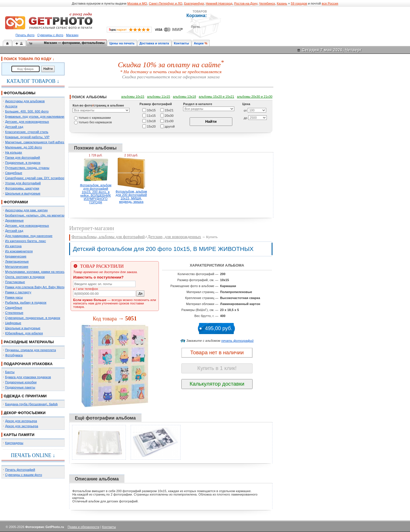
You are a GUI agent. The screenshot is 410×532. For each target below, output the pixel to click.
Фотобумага (14, 355)
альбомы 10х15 (133, 97)
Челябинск (267, 3)
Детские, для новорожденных (27, 122)
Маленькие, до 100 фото (23, 147)
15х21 (169, 110)
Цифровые (13, 323)
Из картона (13, 246)
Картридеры (14, 443)
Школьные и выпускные (23, 193)
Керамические (16, 256)
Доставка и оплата (154, 43)
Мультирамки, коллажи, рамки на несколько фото (42, 272)
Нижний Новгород (219, 3)
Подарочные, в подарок (23, 163)
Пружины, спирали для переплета (30, 350)
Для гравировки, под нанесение (29, 236)
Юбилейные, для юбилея (24, 333)
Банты (10, 372)
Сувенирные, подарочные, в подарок (33, 318)
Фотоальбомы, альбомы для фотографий (108, 237)
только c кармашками (95, 118)
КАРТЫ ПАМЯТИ (19, 435)
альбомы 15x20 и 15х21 (217, 97)
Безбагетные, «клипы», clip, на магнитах (35, 215)
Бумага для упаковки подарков (28, 377)
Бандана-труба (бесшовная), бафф (31, 404)
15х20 (151, 126)
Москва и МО (137, 3)
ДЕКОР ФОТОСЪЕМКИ (25, 413)
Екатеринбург (194, 3)
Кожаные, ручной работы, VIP (27, 137)
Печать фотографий (20, 470)
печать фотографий (237, 341)
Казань (282, 3)
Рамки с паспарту (18, 292)
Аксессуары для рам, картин (26, 210)
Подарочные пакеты (20, 387)
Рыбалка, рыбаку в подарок (26, 302)
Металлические (17, 267)
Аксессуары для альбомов (25, 101)
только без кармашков (95, 122)
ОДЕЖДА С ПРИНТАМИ (25, 396)
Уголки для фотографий (23, 183)
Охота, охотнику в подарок (25, 277)
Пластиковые (15, 282)
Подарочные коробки (21, 382)
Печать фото (25, 35)
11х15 (151, 115)
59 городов (299, 3)
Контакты (182, 43)
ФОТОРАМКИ (16, 202)
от (245, 111)
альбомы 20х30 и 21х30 (255, 97)
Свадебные (14, 173)
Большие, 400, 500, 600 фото (27, 111)
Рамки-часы (14, 297)
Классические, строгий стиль (27, 132)
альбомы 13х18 (184, 97)
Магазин (72, 35)
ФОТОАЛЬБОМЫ (20, 93)
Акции (199, 43)
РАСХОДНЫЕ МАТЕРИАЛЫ (29, 342)
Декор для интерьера (21, 421)
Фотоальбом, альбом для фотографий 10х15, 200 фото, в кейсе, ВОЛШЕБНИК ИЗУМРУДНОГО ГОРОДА (96, 194)
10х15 (151, 110)
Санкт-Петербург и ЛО (166, 3)
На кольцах (14, 152)
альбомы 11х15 (159, 97)
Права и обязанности (84, 527)
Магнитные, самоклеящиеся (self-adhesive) (37, 142)
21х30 (169, 121)
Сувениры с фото (50, 35)
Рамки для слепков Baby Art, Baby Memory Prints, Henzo (47, 287)
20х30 (169, 115)
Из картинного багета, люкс (25, 241)
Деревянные (14, 220)
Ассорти (11, 106)
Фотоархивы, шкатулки (22, 188)
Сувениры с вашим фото (24, 475)
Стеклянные (14, 313)
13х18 (151, 121)
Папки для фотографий (22, 157)
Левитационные (17, 261)
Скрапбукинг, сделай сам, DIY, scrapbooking (38, 178)
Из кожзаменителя (19, 251)
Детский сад (14, 127)
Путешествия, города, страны (27, 168)
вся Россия (330, 3)
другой (170, 126)
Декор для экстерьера (22, 426)
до (246, 118)
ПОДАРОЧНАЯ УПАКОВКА (28, 364)
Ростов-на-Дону (246, 3)
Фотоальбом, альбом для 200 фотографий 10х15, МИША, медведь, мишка (131, 197)
